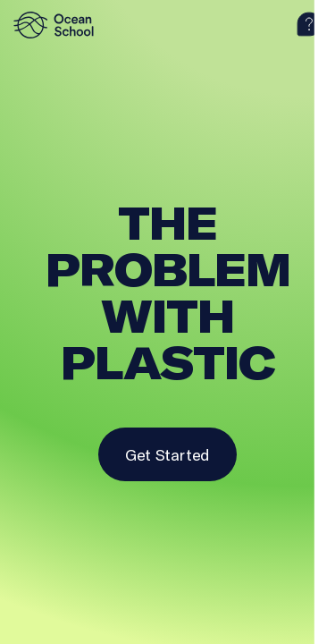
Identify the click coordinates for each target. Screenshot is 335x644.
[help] (309, 25)
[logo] (58, 25)
